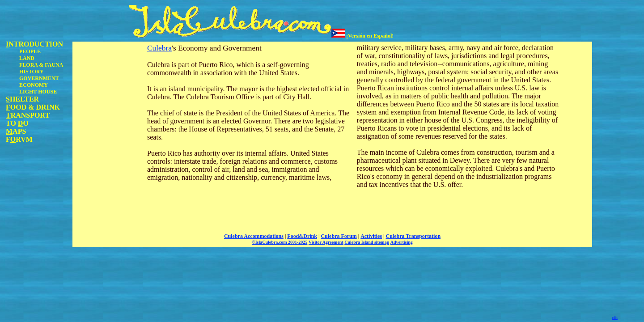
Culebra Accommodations (254, 236)
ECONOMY (34, 85)
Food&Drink (302, 236)
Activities (371, 236)
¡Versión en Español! (362, 36)
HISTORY (32, 72)
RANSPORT (28, 115)
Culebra (159, 48)
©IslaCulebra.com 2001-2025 (280, 242)
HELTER (22, 99)
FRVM (19, 139)
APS (16, 131)
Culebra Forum (339, 236)
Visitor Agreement (326, 242)
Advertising (402, 242)
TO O (17, 123)
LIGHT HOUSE (38, 92)
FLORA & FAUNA (41, 65)
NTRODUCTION (34, 44)
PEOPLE (30, 51)
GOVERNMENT (39, 78)
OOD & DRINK (33, 107)
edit (615, 318)
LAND (27, 58)
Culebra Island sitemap (367, 242)
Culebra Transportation (413, 236)
